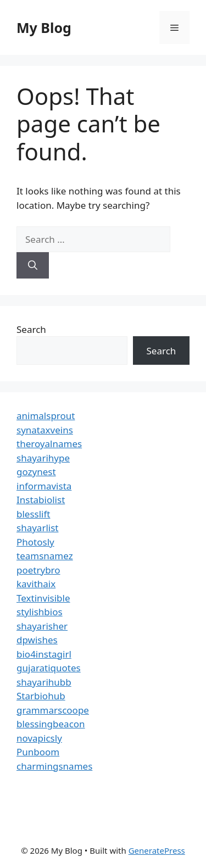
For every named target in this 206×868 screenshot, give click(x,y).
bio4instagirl (44, 654)
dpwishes (37, 640)
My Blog (44, 27)
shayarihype (43, 458)
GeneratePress (157, 850)
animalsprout (46, 416)
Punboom (38, 752)
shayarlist (37, 528)
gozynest (36, 472)
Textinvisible (43, 598)
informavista (44, 486)
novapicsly (39, 738)
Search (31, 329)
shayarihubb (44, 682)
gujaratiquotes (49, 668)
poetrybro (38, 570)
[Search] (33, 265)
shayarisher (42, 626)
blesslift (33, 514)
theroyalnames (49, 444)
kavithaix (36, 584)
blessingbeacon (51, 724)
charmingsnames (54, 766)
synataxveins (45, 430)
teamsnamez (45, 556)
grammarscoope (53, 710)
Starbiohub (41, 696)
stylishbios (40, 612)
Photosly (35, 542)
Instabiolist (41, 500)
